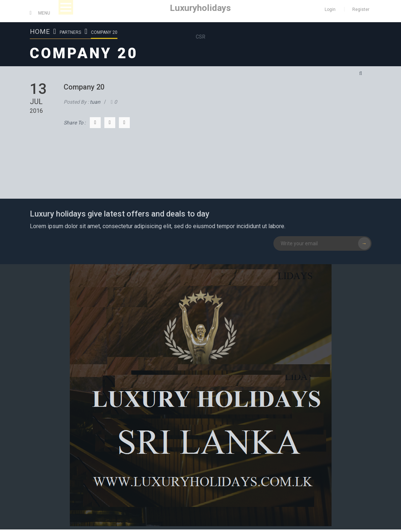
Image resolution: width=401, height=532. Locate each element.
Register (361, 9)
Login (330, 9)
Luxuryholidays (200, 8)
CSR (200, 37)
